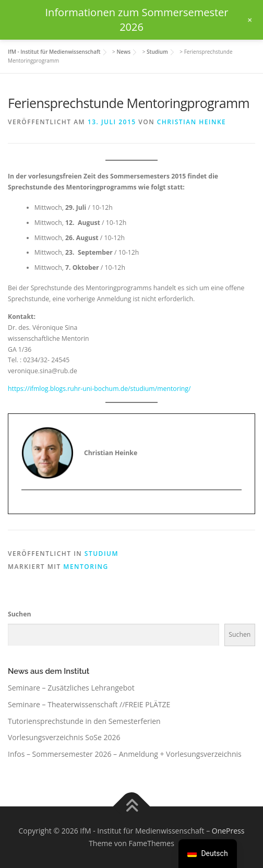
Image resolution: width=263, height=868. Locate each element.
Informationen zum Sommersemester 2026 (137, 20)
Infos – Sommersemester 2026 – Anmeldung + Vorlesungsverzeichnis (125, 754)
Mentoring (86, 567)
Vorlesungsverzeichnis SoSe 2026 (64, 737)
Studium (101, 554)
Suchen (19, 614)
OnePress (228, 831)
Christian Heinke (192, 122)
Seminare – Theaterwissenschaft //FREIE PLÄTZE (89, 704)
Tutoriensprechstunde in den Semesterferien (84, 721)
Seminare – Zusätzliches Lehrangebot (71, 688)
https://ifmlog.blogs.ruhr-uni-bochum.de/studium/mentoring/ (99, 389)
